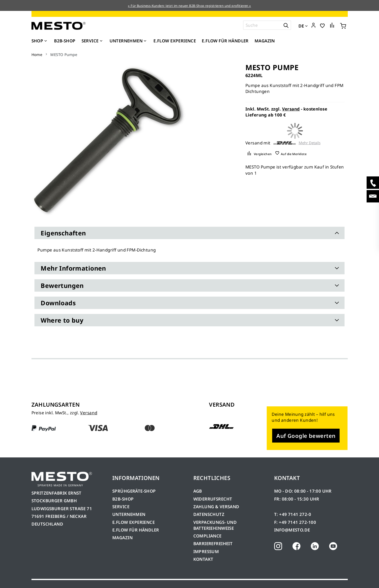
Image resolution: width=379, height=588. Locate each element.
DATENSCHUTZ (209, 514)
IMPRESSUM (206, 551)
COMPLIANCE (207, 536)
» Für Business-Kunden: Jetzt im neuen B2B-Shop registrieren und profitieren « (189, 6)
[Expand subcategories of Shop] (46, 41)
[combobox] (267, 25)
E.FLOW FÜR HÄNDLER (136, 530)
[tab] (189, 233)
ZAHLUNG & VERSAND (216, 507)
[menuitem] (40, 41)
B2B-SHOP (123, 499)
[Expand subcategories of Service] (101, 41)
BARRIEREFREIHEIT (213, 544)
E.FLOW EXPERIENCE (133, 522)
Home (37, 55)
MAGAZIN (122, 538)
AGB (198, 491)
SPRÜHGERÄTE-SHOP (134, 491)
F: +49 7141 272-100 (295, 522)
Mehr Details (310, 143)
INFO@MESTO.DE (292, 530)
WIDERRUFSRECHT (213, 499)
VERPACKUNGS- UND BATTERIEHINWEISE (215, 525)
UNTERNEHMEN (129, 514)
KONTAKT (203, 559)
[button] (313, 26)
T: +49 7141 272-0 (293, 514)
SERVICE (121, 507)
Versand (291, 109)
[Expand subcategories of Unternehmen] (145, 41)
